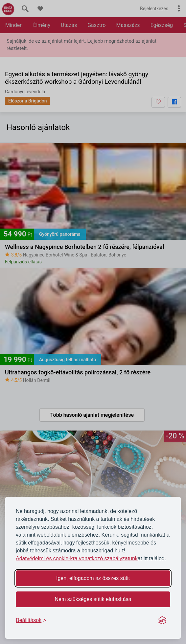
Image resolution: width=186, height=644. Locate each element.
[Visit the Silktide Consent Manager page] (162, 620)
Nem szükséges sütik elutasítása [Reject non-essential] (93, 599)
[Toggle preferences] (31, 620)
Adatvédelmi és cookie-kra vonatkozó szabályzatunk (77, 558)
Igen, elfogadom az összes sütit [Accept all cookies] (93, 578)
